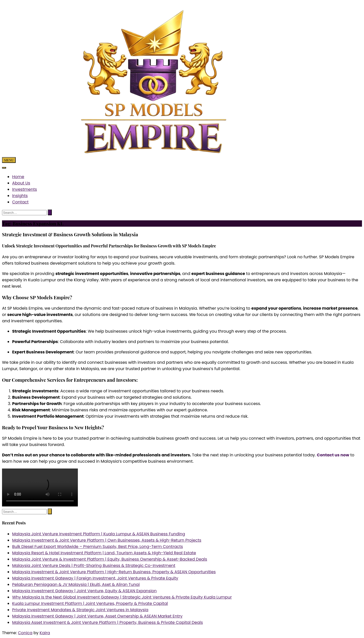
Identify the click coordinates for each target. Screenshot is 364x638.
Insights (20, 196)
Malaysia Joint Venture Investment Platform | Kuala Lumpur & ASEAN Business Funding (99, 534)
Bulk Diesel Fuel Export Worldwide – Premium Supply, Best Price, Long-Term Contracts (98, 547)
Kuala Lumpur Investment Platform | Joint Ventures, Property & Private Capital (90, 603)
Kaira (45, 633)
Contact (20, 202)
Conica (25, 633)
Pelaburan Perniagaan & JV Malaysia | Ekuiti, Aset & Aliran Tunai (76, 584)
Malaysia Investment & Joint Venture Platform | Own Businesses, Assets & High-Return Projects (107, 540)
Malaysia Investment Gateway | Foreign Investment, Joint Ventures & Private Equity (95, 578)
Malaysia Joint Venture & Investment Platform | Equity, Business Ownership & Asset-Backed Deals (110, 559)
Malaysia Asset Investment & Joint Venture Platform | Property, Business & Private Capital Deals (108, 622)
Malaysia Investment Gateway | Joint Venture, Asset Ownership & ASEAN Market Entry (97, 616)
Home (18, 177)
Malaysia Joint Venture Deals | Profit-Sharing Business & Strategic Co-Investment (94, 566)
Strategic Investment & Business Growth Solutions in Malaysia (70, 234)
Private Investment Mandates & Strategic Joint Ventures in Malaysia (80, 610)
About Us (21, 183)
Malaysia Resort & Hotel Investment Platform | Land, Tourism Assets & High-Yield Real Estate (104, 553)
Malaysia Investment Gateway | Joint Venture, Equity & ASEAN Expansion (84, 591)
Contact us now (333, 455)
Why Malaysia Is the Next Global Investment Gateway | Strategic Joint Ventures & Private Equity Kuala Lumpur (122, 597)
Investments (25, 189)
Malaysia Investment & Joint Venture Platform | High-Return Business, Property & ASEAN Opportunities (114, 572)
